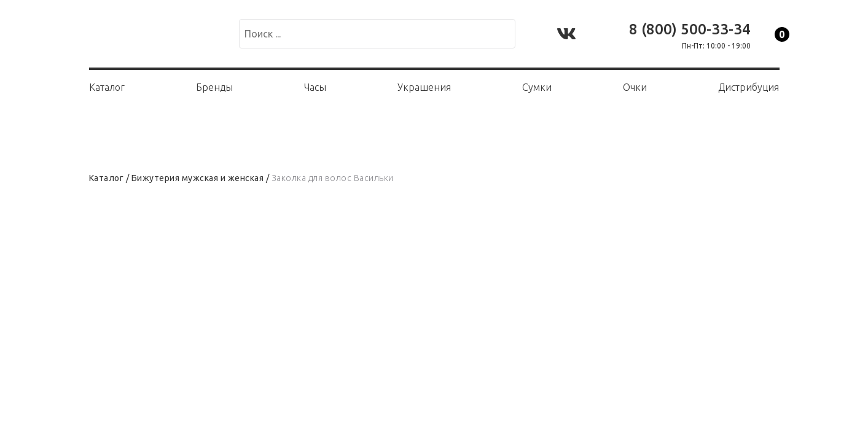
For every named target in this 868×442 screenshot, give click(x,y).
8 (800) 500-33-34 (690, 29)
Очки (635, 87)
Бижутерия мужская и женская (198, 178)
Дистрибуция (749, 87)
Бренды (214, 87)
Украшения (424, 87)
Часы (315, 87)
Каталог (107, 87)
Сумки (537, 87)
